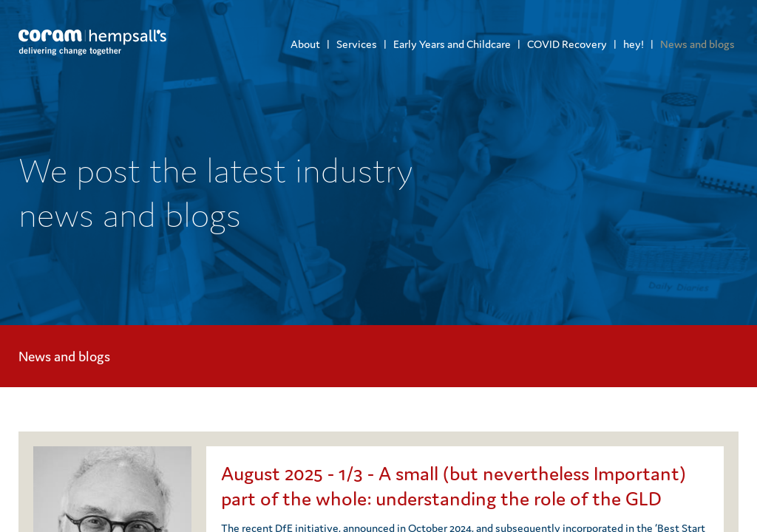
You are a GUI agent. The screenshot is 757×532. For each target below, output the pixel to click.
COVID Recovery (567, 44)
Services (357, 44)
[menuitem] (305, 44)
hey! (634, 44)
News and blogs (697, 44)
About (305, 44)
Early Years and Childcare (452, 44)
